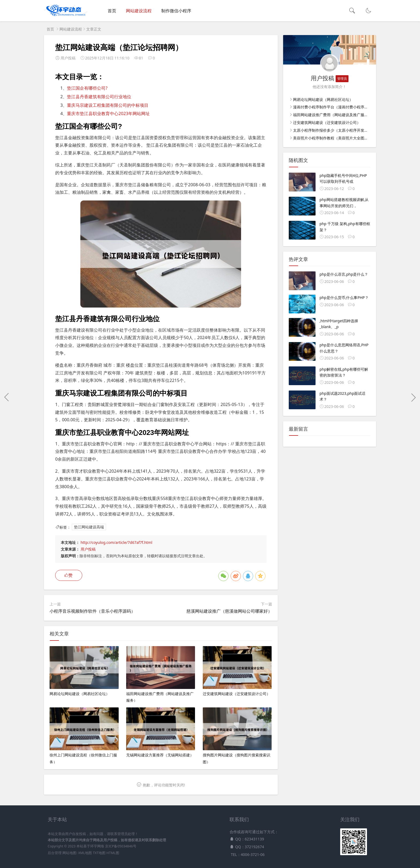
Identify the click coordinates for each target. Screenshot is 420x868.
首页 (112, 11)
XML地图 (85, 853)
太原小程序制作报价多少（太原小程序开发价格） (334, 130)
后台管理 (55, 853)
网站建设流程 (139, 11)
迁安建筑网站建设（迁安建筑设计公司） (327, 122)
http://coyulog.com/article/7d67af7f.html (117, 542)
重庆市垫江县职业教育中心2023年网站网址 (108, 113)
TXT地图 (99, 853)
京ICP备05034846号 (121, 846)
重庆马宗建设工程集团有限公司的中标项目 (108, 105)
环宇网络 (97, 846)
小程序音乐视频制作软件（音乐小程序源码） (92, 611)
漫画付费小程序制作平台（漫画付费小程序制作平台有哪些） (344, 107)
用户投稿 (88, 549)
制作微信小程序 (176, 11)
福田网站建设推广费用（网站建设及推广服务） (332, 115)
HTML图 (113, 853)
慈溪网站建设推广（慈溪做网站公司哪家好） (229, 611)
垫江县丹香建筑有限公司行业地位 (99, 97)
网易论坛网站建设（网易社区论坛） (323, 99)
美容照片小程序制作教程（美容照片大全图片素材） (336, 138)
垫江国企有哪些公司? (87, 88)
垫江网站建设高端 (89, 527)
